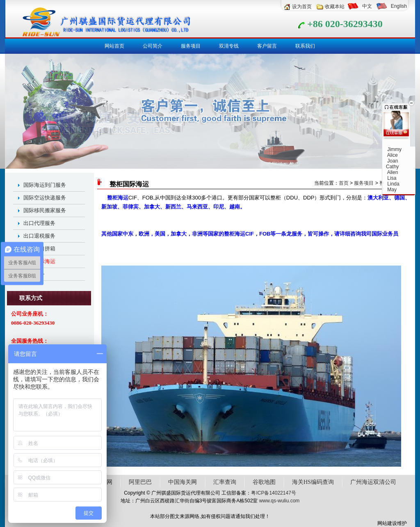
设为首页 (302, 7)
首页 (344, 183)
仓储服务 (34, 274)
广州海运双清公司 (373, 482)
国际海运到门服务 (45, 185)
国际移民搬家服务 (45, 210)
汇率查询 (225, 482)
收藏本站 (335, 7)
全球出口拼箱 (39, 249)
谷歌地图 (264, 482)
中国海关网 (183, 482)
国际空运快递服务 (45, 198)
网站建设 (387, 523)
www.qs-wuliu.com (280, 501)
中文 (367, 6)
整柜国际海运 (39, 261)
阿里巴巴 (140, 482)
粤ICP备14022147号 (273, 493)
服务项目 (364, 183)
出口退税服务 (39, 236)
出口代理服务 (39, 223)
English (399, 6)
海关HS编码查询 (313, 482)
